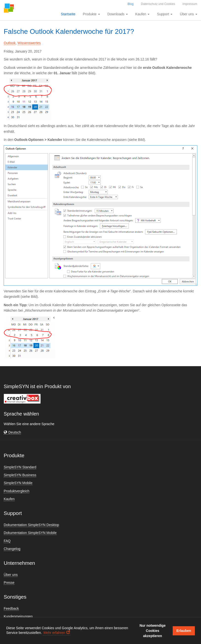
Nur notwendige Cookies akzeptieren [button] (152, 631)
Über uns (11, 575)
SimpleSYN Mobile (18, 483)
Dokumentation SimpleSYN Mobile (30, 533)
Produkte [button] (91, 14)
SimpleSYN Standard (20, 467)
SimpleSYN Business (20, 475)
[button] (12, 432)
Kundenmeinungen (18, 616)
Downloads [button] (118, 14)
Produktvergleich (17, 491)
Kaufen (9, 499)
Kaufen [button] (142, 14)
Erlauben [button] (184, 631)
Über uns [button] (189, 14)
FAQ (7, 541)
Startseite (68, 14)
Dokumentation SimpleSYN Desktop (31, 525)
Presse (9, 583)
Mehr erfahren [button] (54, 633)
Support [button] (165, 14)
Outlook (10, 43)
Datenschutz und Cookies (158, 4)
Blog (131, 4)
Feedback (11, 608)
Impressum (190, 4)
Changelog (12, 549)
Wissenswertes (29, 43)
